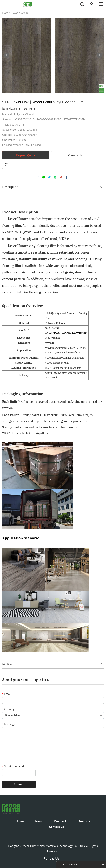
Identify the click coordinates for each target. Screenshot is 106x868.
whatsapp (55, 177)
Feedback (60, 821)
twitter (49, 177)
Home (6, 13)
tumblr (66, 177)
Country (8, 709)
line (44, 177)
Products (84, 821)
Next (99, 55)
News (39, 821)
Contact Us (75, 155)
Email (7, 694)
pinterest (61, 177)
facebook (38, 177)
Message (9, 724)
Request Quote (26, 155)
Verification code (14, 766)
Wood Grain (20, 13)
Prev (7, 55)
